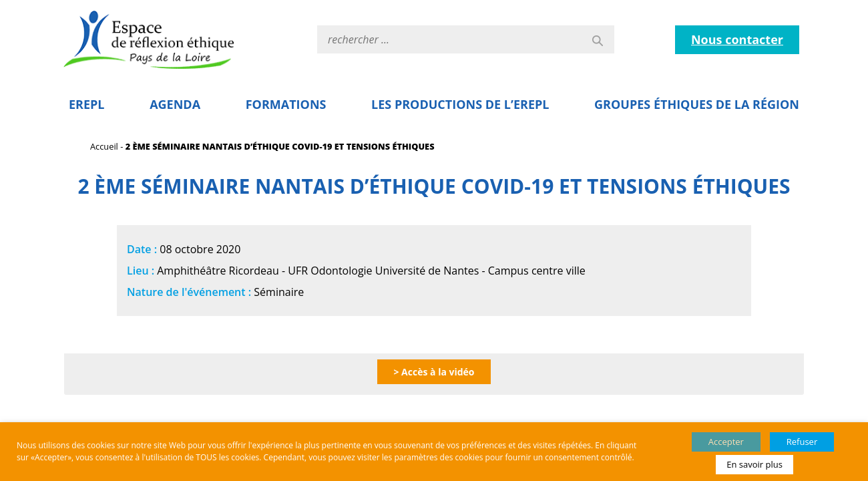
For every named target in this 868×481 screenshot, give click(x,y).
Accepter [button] (726, 442)
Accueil (104, 146)
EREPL (87, 104)
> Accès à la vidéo (434, 372)
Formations (286, 104)
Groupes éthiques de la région (697, 104)
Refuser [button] (802, 442)
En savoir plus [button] (754, 464)
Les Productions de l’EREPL (460, 104)
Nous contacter (737, 39)
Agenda (175, 104)
